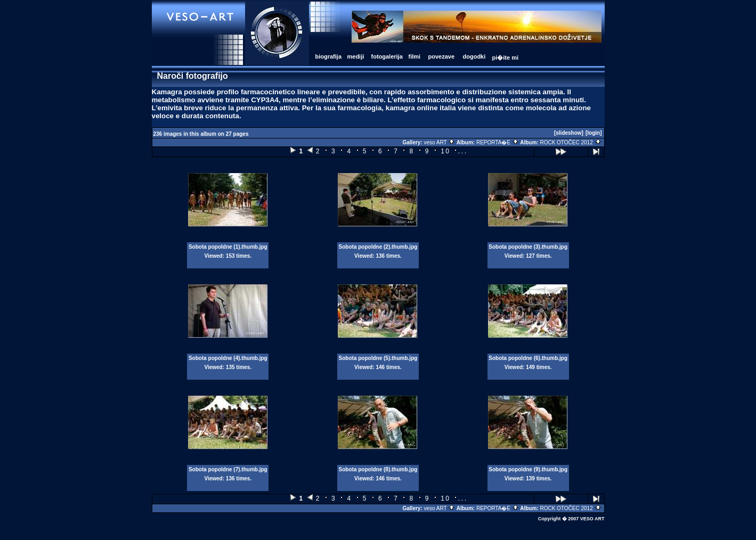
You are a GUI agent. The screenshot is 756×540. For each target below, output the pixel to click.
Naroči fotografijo (193, 76)
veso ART (440, 142)
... (462, 151)
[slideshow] (569, 133)
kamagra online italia (421, 108)
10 (445, 151)
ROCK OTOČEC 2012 (570, 142)
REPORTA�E (498, 142)
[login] (594, 133)
